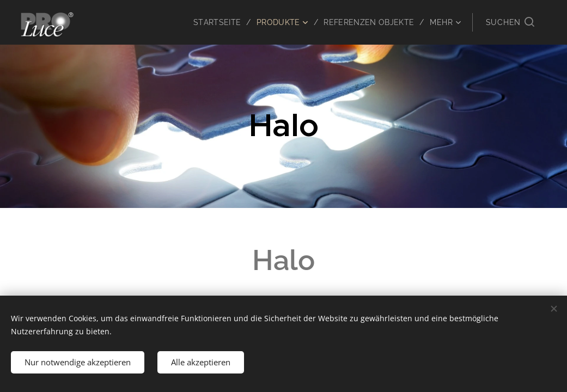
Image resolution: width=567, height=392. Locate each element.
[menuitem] (215, 22)
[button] (510, 22)
